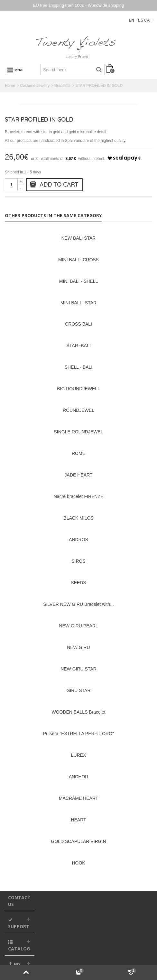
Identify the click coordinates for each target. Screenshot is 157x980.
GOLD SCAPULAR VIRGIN (79, 841)
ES (141, 20)
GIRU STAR (78, 690)
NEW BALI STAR (79, 238)
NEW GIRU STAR (78, 669)
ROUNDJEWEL (78, 410)
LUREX (79, 755)
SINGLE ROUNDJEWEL (78, 432)
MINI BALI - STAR (78, 303)
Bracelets (62, 86)
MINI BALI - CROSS (78, 260)
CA (147, 20)
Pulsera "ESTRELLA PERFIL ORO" (78, 734)
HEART (78, 820)
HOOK (78, 863)
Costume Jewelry (35, 86)
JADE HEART (79, 475)
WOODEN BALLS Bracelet (78, 712)
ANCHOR (79, 777)
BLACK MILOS (78, 518)
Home (10, 86)
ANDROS (78, 540)
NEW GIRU (78, 647)
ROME (78, 453)
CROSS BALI (78, 324)
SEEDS (78, 583)
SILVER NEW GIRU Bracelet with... (78, 604)
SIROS (78, 561)
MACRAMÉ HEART (79, 798)
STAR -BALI (78, 346)
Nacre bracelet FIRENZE (79, 496)
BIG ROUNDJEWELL (78, 389)
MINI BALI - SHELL (78, 281)
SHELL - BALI (79, 367)
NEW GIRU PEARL (78, 626)
